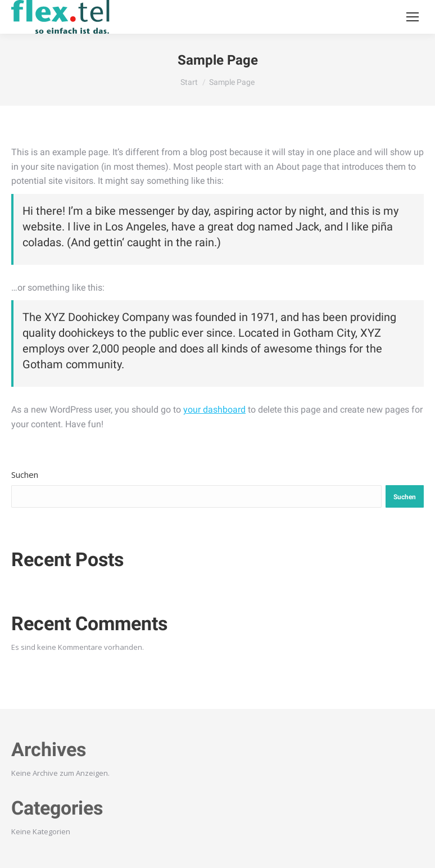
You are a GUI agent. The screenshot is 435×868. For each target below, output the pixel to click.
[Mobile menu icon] (413, 17)
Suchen (25, 474)
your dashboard (214, 410)
